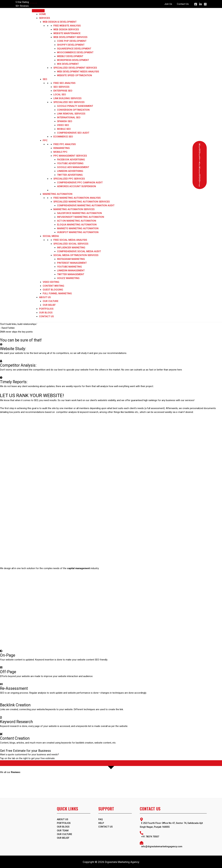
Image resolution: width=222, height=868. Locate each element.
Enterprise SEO (63, 91)
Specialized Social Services (71, 244)
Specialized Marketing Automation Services (82, 202)
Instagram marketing (71, 259)
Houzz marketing (68, 278)
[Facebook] (196, 4)
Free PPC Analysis (65, 144)
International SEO (69, 117)
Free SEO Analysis (64, 83)
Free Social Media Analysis (70, 240)
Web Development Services (70, 37)
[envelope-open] (173, 844)
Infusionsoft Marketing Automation (81, 217)
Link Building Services (67, 98)
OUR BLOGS (64, 827)
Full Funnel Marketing (57, 293)
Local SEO (60, 95)
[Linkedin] (200, 4)
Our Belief (49, 305)
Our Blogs (46, 313)
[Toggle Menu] (38, 11)
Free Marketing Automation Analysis (77, 198)
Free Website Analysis (67, 26)
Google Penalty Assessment (75, 106)
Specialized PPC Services (69, 179)
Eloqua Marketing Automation (77, 225)
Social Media (51, 236)
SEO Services (61, 87)
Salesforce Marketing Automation (79, 213)
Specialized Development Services (75, 68)
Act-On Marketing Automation (77, 221)
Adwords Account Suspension (76, 186)
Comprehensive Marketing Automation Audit (86, 205)
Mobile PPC (60, 152)
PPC (45, 140)
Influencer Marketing (71, 248)
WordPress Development (73, 60)
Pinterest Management (72, 263)
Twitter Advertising (70, 175)
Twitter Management (71, 274)
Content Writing (53, 286)
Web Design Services (66, 29)
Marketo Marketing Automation (78, 228)
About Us (45, 297)
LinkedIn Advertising (70, 171)
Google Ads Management (73, 167)
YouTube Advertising (70, 163)
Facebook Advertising (71, 160)
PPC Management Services (70, 156)
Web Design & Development (60, 22)
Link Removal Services (71, 114)
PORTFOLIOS (64, 823)
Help (101, 823)
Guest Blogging (53, 290)
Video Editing (51, 282)
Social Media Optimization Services (76, 255)
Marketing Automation (58, 194)
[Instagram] (205, 4)
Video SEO (63, 125)
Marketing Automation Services (74, 209)
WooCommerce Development (75, 52)
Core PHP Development (72, 41)
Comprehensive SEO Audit (73, 133)
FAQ (101, 819)
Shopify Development (71, 45)
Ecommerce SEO (63, 137)
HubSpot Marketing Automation (78, 232)
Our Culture (51, 301)
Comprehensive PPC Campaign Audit (80, 183)
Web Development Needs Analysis (78, 72)
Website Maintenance (67, 33)
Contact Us (183, 4)
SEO (45, 79)
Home (42, 14)
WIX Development (68, 64)
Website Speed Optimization (75, 75)
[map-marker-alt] (173, 823)
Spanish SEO (65, 121)
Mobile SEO (64, 129)
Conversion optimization (73, 110)
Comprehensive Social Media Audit (79, 251)
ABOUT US (63, 819)
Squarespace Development (74, 49)
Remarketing (62, 148)
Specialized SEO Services (69, 102)
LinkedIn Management (71, 271)
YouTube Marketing (69, 267)
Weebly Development (70, 56)
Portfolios (46, 309)
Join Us (168, 4)
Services (44, 18)
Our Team (63, 831)
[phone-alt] (173, 834)
